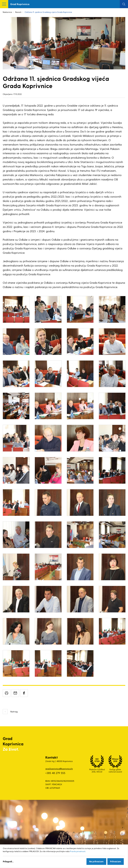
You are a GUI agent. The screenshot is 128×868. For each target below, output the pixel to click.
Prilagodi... (8, 861)
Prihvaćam (116, 861)
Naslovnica (7, 12)
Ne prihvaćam (96, 861)
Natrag (14, 712)
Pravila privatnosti (78, 851)
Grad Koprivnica (20, 4)
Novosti (18, 12)
